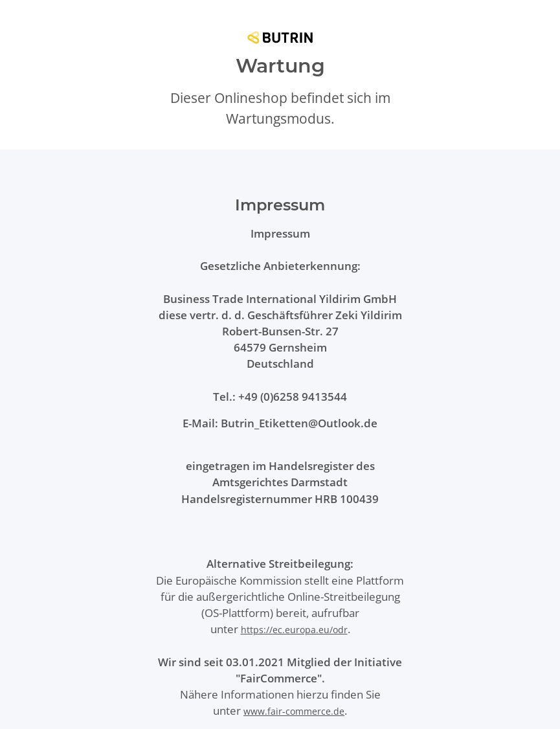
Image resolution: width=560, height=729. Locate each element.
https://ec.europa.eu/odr (294, 630)
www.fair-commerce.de (294, 711)
